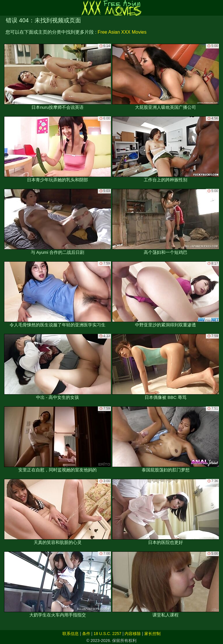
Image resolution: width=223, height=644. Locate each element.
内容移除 (133, 634)
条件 (86, 634)
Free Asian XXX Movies (122, 32)
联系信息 (71, 634)
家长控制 (152, 634)
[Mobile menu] (5, 8)
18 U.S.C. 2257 (107, 634)
